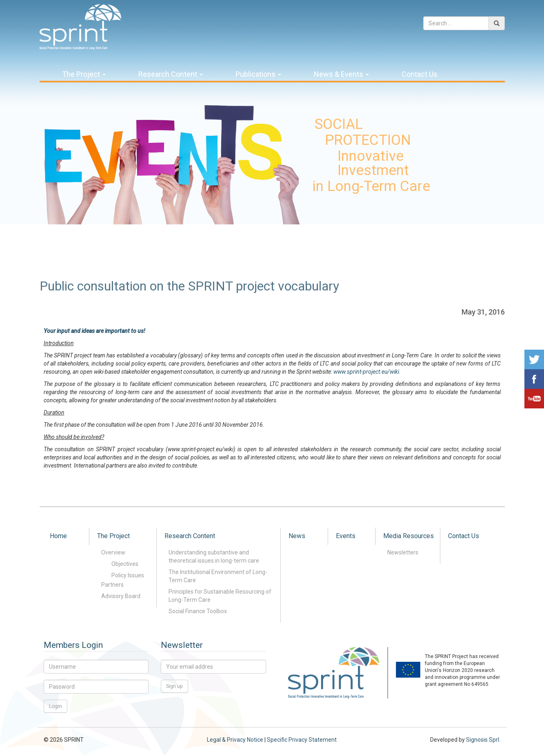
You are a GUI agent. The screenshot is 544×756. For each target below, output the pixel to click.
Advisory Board (121, 596)
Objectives (125, 564)
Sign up (174, 686)
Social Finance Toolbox (198, 611)
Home (58, 536)
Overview (113, 552)
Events (346, 536)
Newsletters (403, 552)
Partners (112, 585)
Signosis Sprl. (483, 740)
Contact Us (420, 74)
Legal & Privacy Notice (235, 740)
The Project (84, 74)
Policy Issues (128, 575)
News (297, 536)
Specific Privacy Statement (302, 740)
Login (56, 706)
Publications (258, 74)
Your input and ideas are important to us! (94, 331)
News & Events (341, 74)
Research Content (171, 74)
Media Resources (409, 536)
